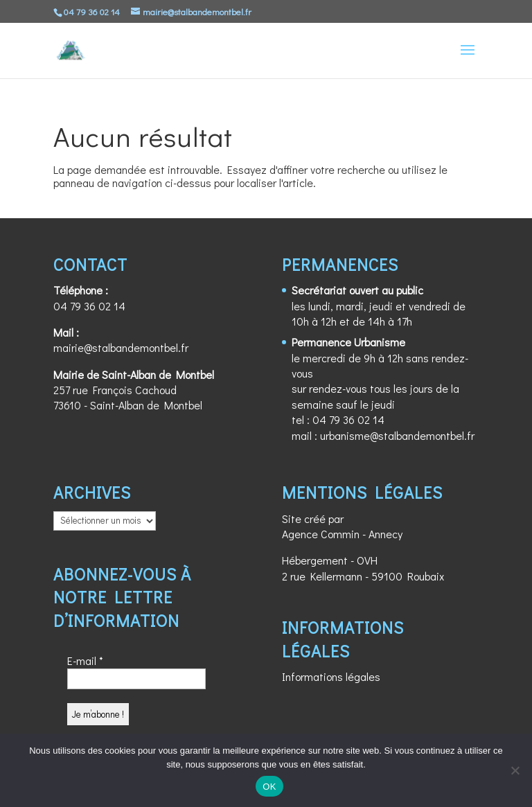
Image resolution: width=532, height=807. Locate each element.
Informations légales (331, 676)
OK (269, 787)
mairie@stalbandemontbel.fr (121, 347)
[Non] (515, 770)
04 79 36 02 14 (89, 306)
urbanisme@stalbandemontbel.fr (397, 435)
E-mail (85, 660)
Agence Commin (321, 534)
